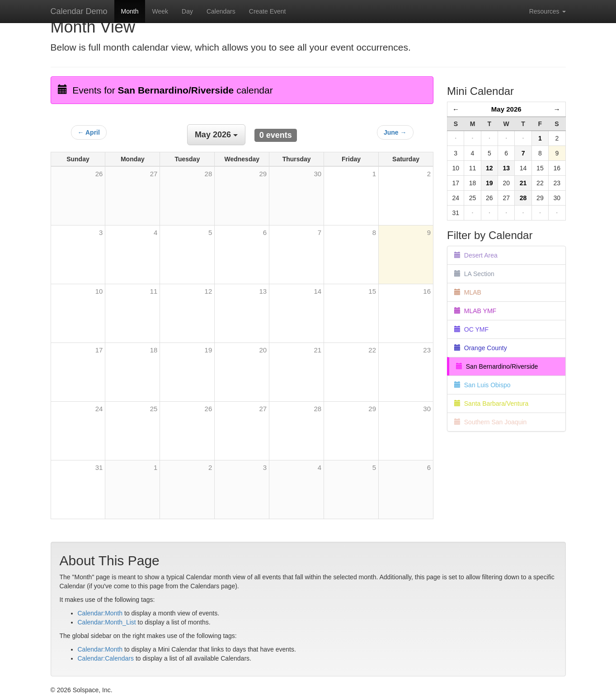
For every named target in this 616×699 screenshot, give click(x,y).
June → (395, 132)
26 (209, 409)
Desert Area (476, 255)
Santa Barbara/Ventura (491, 403)
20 (263, 350)
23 (427, 350)
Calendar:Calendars (106, 658)
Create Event (268, 11)
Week (160, 11)
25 (154, 409)
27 (263, 409)
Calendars (221, 11)
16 (427, 291)
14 (317, 291)
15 (372, 291)
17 (99, 350)
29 (372, 409)
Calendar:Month (100, 613)
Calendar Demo (79, 11)
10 (99, 291)
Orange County (481, 348)
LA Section (474, 274)
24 (99, 409)
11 (154, 291)
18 (154, 350)
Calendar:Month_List (107, 622)
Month (130, 11)
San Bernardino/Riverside (497, 366)
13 (263, 291)
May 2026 (506, 109)
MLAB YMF (475, 311)
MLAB (468, 292)
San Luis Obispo (482, 385)
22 (372, 350)
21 (317, 350)
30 (427, 409)
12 (209, 291)
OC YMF (471, 329)
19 (209, 350)
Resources (548, 11)
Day (187, 11)
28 (317, 409)
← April (89, 132)
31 (99, 467)
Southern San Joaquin (490, 422)
